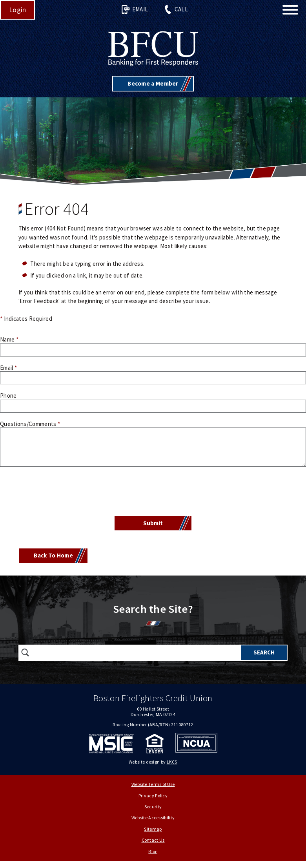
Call (176, 10)
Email (135, 10)
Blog (153, 849)
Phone (8, 396)
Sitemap (153, 827)
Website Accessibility (153, 816)
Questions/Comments (30, 424)
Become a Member (153, 83)
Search (264, 652)
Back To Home (53, 555)
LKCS (172, 760)
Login (18, 10)
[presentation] (153, 493)
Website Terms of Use (153, 783)
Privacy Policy (153, 794)
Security (153, 805)
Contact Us (153, 838)
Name (9, 339)
